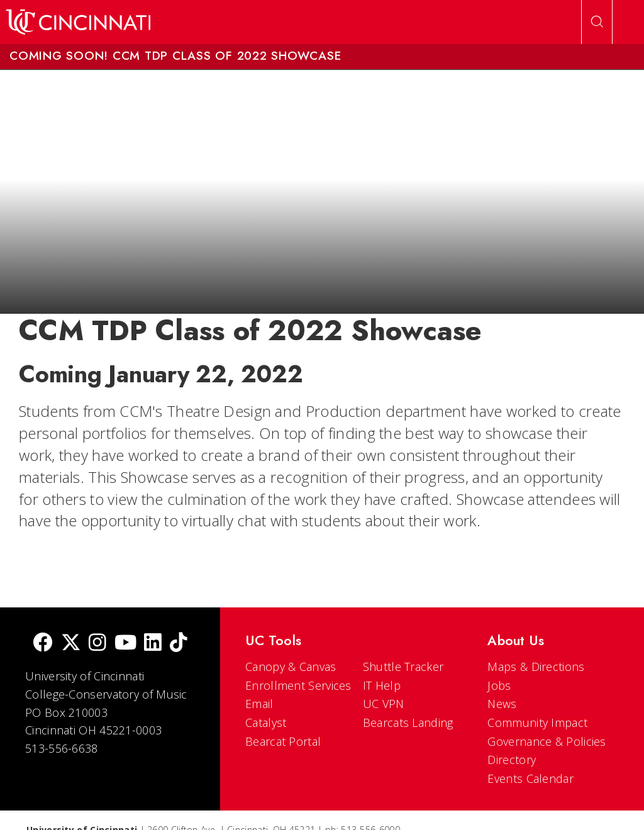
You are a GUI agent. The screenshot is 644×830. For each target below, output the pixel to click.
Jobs (499, 685)
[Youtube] (125, 644)
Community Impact (537, 722)
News (502, 704)
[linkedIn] (153, 644)
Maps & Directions (536, 667)
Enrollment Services (298, 685)
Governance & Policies (547, 741)
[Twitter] (71, 644)
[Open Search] (597, 22)
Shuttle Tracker (403, 667)
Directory (512, 760)
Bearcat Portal (283, 741)
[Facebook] (43, 644)
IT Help (382, 685)
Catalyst (266, 722)
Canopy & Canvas (291, 667)
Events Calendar (530, 778)
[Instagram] (97, 644)
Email (259, 704)
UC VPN (384, 704)
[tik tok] (179, 644)
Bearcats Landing (408, 722)
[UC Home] (78, 22)
